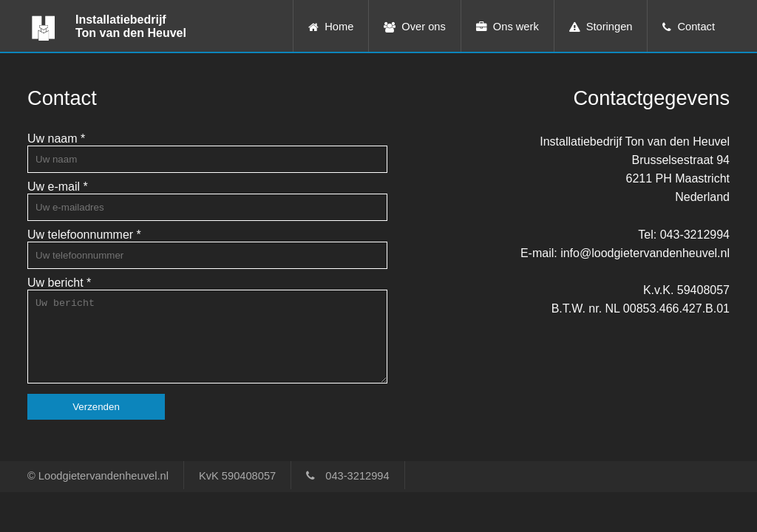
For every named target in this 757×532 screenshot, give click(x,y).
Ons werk (516, 27)
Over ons (423, 27)
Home (339, 27)
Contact (696, 27)
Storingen (610, 27)
